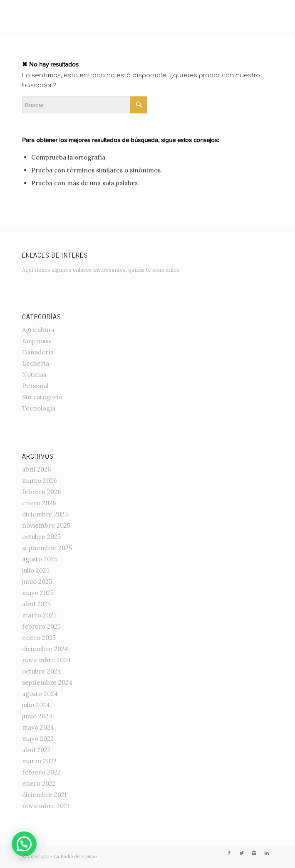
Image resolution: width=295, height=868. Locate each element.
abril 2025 (36, 604)
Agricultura (38, 330)
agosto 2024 (40, 694)
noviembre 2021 (46, 806)
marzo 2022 (39, 761)
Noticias (34, 375)
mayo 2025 (38, 593)
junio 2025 (37, 582)
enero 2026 (39, 503)
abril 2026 (37, 469)
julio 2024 (36, 705)
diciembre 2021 (44, 795)
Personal (35, 386)
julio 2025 (36, 570)
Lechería (36, 363)
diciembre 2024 (45, 649)
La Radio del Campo (75, 856)
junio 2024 (37, 716)
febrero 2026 (42, 492)
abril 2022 (36, 750)
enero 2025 (39, 638)
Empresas (37, 341)
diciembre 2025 (45, 514)
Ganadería (38, 352)
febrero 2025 (41, 626)
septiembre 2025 (47, 548)
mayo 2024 (38, 727)
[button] (24, 844)
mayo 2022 (38, 739)
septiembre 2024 (47, 682)
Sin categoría (42, 397)
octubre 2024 (42, 671)
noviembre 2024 (46, 660)
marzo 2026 (40, 481)
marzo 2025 (39, 615)
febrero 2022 (41, 772)
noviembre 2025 (46, 525)
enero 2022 (39, 783)
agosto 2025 (40, 559)
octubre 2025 (41, 537)
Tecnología (39, 408)
